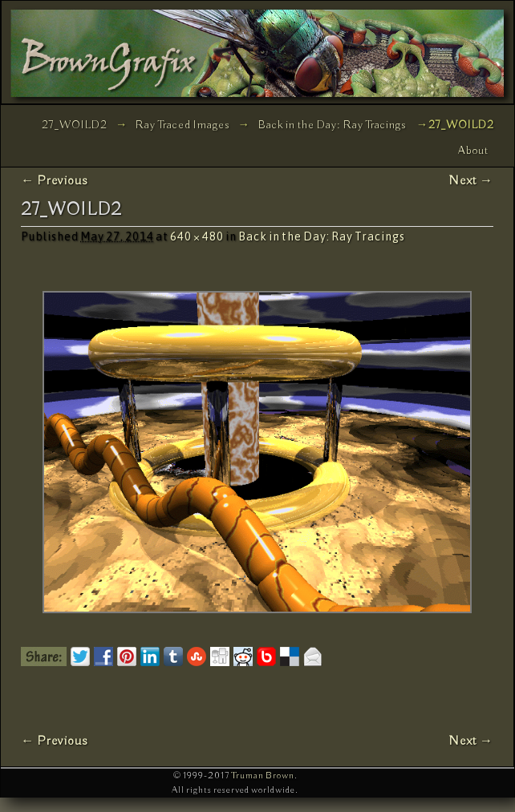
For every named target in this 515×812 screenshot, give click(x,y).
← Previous (55, 181)
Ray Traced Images (182, 125)
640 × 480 (197, 236)
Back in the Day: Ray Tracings (332, 125)
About (473, 151)
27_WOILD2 (75, 125)
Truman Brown (263, 776)
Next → (471, 181)
